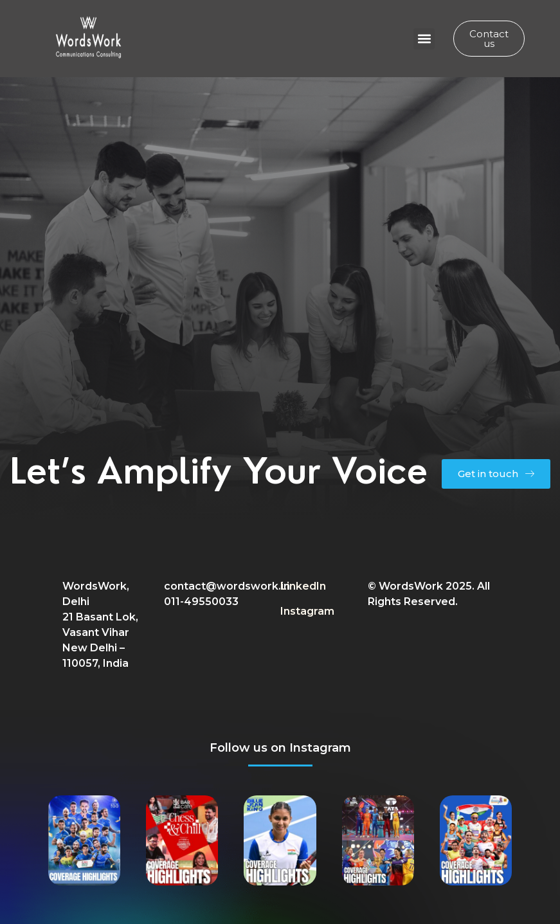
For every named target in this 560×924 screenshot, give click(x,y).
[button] (424, 39)
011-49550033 (201, 602)
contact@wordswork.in (227, 586)
